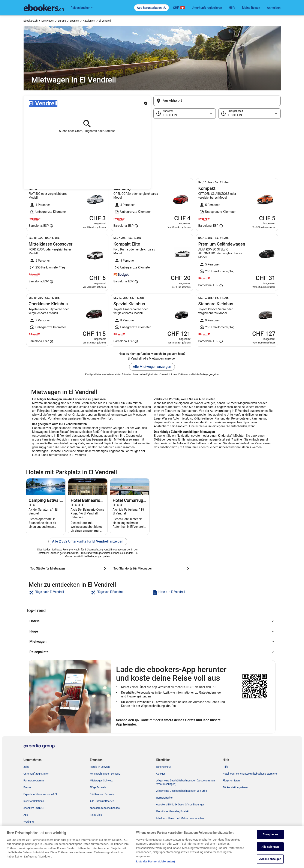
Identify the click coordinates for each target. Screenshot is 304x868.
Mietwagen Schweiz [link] (101, 781)
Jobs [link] (26, 767)
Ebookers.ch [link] (31, 21)
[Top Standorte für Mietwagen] (152, 568)
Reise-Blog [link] (96, 815)
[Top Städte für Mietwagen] (69, 568)
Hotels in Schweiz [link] (100, 767)
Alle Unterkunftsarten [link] (102, 801)
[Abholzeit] (185, 114)
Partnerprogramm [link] (34, 781)
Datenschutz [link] (164, 767)
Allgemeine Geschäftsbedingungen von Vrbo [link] (182, 791)
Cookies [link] (161, 774)
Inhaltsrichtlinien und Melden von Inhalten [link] (180, 818)
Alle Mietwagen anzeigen (152, 367)
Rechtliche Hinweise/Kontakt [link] (173, 811)
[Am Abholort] (217, 101)
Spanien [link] (74, 21)
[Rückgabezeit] (249, 114)
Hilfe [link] (225, 767)
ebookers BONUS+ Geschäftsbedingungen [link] (180, 805)
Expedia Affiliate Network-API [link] (40, 794)
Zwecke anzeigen (270, 860)
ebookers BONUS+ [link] (34, 808)
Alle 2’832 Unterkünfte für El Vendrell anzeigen (88, 541)
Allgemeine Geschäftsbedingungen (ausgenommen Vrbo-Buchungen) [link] (186, 782)
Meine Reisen (251, 8)
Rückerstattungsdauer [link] (235, 787)
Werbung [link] (29, 822)
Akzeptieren (270, 835)
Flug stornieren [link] (231, 781)
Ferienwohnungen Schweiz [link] (105, 774)
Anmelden (274, 8)
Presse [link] (28, 787)
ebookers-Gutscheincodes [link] (105, 808)
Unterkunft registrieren (207, 8)
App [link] (26, 815)
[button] (152, 140)
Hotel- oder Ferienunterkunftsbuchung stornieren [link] (251, 774)
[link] (59, 592)
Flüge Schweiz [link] (98, 787)
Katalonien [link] (89, 21)
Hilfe (232, 8)
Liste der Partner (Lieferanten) (156, 863)
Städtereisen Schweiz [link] (102, 794)
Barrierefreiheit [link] (165, 798)
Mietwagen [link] (48, 21)
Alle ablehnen (270, 848)
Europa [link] (62, 21)
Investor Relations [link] (34, 801)
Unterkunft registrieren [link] (36, 774)
